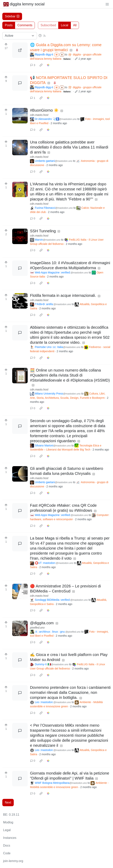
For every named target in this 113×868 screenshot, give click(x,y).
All (75, 25)
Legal (7, 830)
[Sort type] (20, 36)
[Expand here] (20, 116)
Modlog (8, 822)
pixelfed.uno (37, 628)
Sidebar (12, 16)
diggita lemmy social (24, 4)
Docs (7, 846)
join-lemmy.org (13, 861)
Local (64, 25)
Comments (25, 25)
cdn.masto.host (39, 115)
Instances (10, 838)
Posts (9, 25)
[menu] (107, 4)
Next (8, 802)
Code (7, 853)
